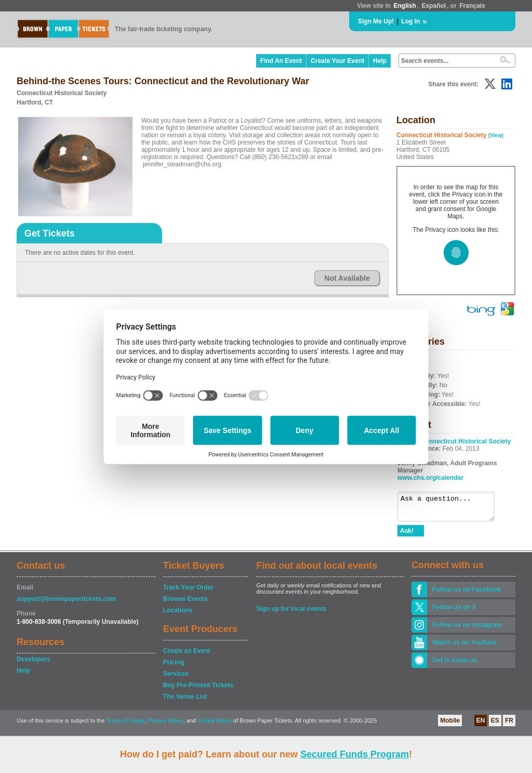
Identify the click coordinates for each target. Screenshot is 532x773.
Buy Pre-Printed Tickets (198, 690)
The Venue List (185, 701)
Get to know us (455, 665)
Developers (34, 664)
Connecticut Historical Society (466, 441)
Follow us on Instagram (467, 630)
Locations (178, 615)
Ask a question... (451, 509)
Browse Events (185, 604)
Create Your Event (337, 61)
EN (481, 725)
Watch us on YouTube (464, 647)
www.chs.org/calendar (430, 478)
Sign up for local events (291, 613)
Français (472, 6)
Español (434, 6)
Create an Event (187, 656)
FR (509, 725)
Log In (410, 21)
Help (380, 61)
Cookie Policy (215, 725)
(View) (496, 135)
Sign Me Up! (376, 21)
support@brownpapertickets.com (66, 604)
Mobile (450, 725)
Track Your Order (188, 592)
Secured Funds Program (355, 754)
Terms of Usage (125, 725)
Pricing (174, 667)
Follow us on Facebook (467, 594)
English (404, 6)
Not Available (347, 278)
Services (176, 678)
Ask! (407, 535)
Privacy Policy (166, 725)
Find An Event (281, 61)
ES (495, 725)
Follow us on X (454, 612)
